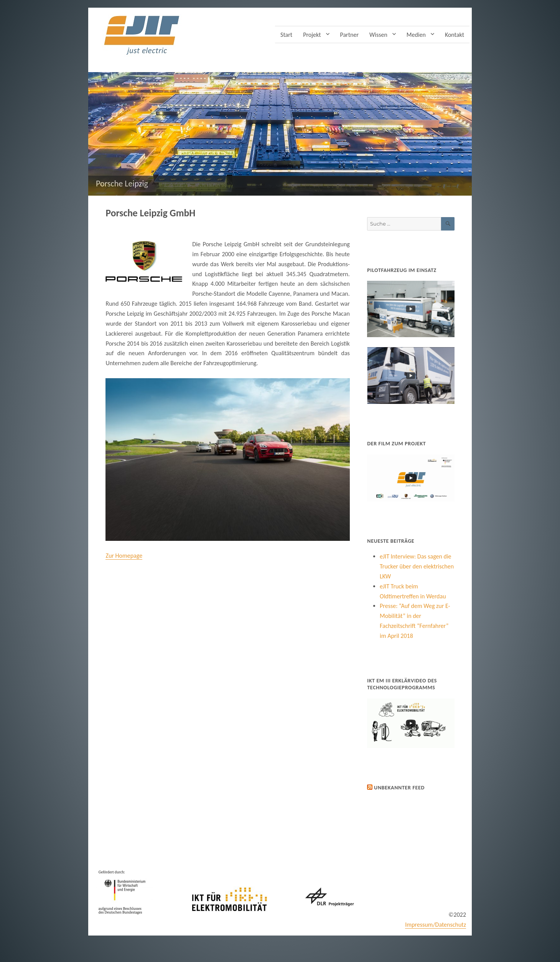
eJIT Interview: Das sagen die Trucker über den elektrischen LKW (417, 566)
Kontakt (455, 35)
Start (286, 35)
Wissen (378, 35)
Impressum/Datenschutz (436, 925)
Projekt (312, 35)
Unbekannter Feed (399, 788)
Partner (349, 35)
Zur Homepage (124, 556)
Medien (416, 35)
